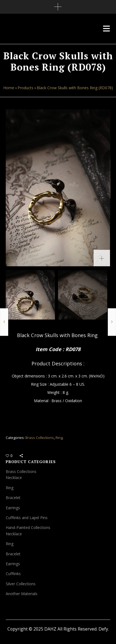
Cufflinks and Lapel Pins (27, 518)
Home (9, 88)
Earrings (13, 508)
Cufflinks (13, 574)
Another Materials (22, 594)
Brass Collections (40, 438)
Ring (59, 438)
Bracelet (13, 498)
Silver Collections (21, 584)
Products (25, 88)
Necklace (14, 478)
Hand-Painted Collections (28, 527)
